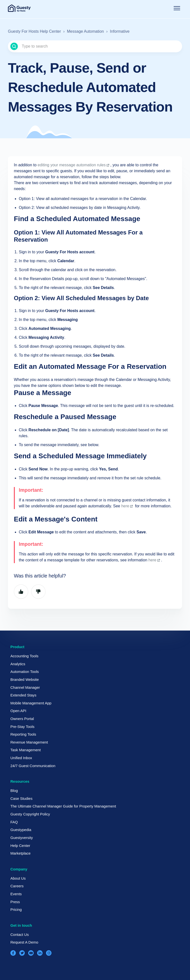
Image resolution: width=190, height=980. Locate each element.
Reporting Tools (23, 734)
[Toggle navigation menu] (177, 8)
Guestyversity (22, 838)
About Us (18, 878)
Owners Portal (22, 719)
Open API (18, 711)
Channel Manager (25, 687)
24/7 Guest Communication (33, 766)
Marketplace (21, 853)
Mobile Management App (31, 703)
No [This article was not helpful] (38, 592)
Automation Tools (25, 672)
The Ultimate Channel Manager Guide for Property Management (63, 806)
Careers (17, 886)
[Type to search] (95, 46)
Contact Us (20, 935)
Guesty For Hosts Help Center (34, 31)
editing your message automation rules (72, 165)
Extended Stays (23, 695)
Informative (120, 31)
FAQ (14, 822)
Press (15, 902)
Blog (14, 791)
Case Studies (21, 798)
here (125, 506)
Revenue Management (29, 742)
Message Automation (85, 31)
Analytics (18, 664)
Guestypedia (21, 830)
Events (16, 894)
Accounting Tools (24, 656)
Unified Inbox (21, 758)
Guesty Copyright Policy (30, 814)
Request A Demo (24, 942)
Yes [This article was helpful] (21, 592)
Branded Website (25, 679)
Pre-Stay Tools (22, 727)
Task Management (26, 750)
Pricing (16, 909)
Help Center (20, 846)
